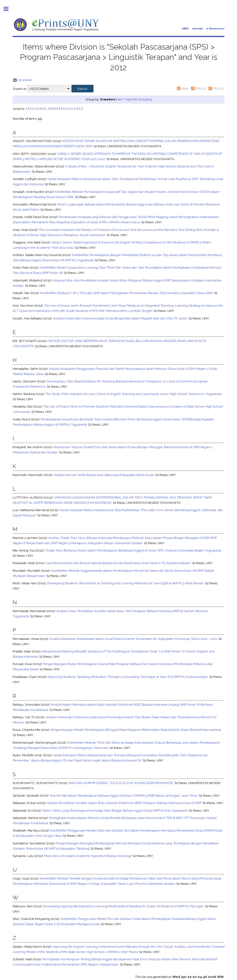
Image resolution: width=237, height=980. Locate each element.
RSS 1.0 (201, 88)
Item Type (124, 99)
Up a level (25, 80)
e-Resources (215, 29)
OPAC (185, 29)
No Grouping (143, 99)
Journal (197, 29)
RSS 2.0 (218, 88)
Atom (185, 88)
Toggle (9, 9)
